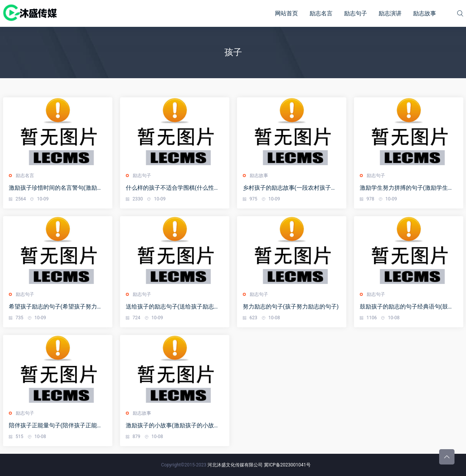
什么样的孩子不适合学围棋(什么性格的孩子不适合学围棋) (173, 188)
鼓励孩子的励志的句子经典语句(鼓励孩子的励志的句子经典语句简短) (407, 307)
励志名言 (321, 13)
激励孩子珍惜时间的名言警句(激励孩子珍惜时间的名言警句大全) (56, 188)
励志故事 (425, 13)
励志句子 (356, 13)
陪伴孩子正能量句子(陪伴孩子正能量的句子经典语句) (56, 426)
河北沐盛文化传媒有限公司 (235, 465)
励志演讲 (390, 13)
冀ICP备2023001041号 (287, 465)
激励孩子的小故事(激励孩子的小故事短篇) (173, 426)
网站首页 (287, 13)
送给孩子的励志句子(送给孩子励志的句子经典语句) (173, 307)
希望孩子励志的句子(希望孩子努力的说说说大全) (56, 307)
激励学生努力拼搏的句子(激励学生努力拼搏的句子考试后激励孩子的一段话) (407, 188)
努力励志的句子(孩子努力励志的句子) (291, 307)
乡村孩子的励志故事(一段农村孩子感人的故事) (290, 188)
